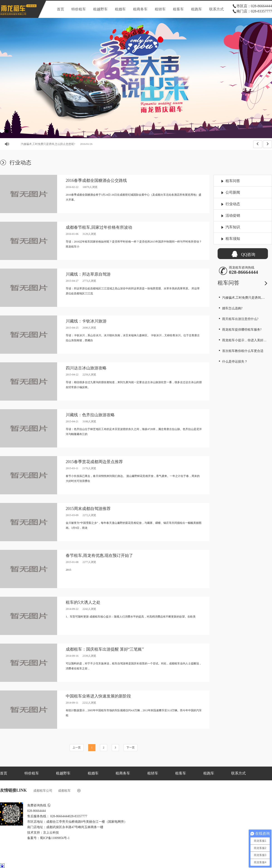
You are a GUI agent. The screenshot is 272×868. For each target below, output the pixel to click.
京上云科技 (51, 833)
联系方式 (216, 9)
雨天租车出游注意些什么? (238, 319)
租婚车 (120, 9)
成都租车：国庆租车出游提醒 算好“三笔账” (105, 649)
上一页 (77, 748)
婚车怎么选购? (230, 308)
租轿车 (160, 9)
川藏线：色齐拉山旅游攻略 (90, 415)
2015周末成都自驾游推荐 (88, 509)
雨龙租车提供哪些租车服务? (240, 330)
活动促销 (233, 215)
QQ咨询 (243, 254)
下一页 (131, 748)
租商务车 (140, 9)
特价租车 (79, 9)
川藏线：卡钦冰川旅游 (86, 321)
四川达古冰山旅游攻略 (86, 368)
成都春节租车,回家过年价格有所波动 (99, 227)
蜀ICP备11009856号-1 (55, 838)
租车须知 (233, 239)
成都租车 (64, 791)
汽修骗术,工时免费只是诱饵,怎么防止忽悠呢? (64, 144)
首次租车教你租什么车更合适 (240, 351)
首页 (61, 9)
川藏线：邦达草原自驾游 (88, 274)
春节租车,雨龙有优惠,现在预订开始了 (99, 555)
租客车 (178, 9)
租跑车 (197, 9)
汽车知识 (233, 227)
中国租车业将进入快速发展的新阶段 (98, 696)
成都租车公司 (43, 791)
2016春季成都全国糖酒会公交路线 (96, 180)
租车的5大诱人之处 (83, 602)
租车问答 (233, 181)
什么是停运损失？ (233, 362)
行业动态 (233, 204)
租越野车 (100, 9)
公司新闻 (233, 192)
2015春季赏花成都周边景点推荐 (94, 462)
